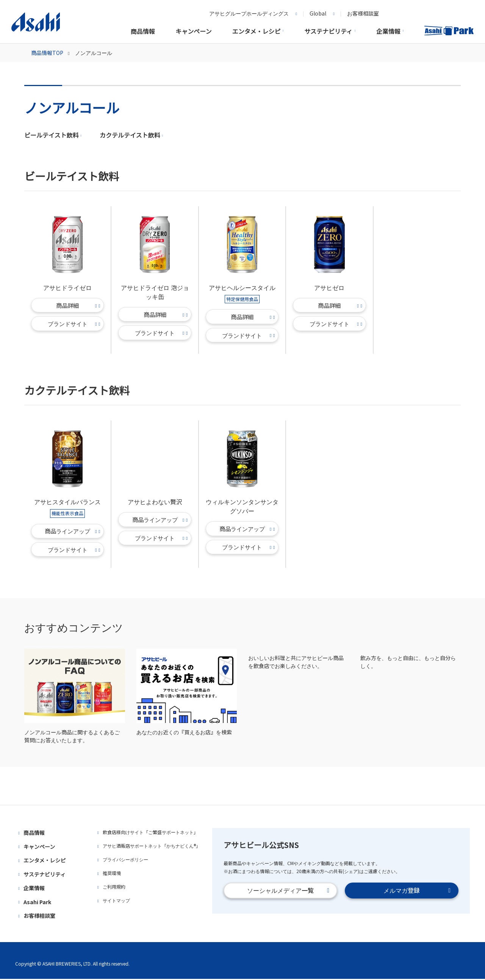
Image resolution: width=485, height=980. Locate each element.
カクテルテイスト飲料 (131, 136)
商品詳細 (78, 306)
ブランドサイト (74, 325)
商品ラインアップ (73, 532)
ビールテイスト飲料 (53, 136)
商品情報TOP (50, 54)
